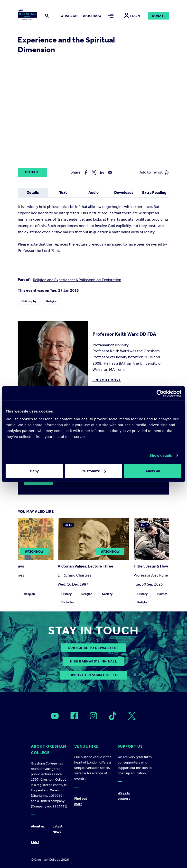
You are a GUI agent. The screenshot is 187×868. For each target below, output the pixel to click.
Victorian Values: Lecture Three (85, 566)
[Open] (55, 716)
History (66, 594)
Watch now (92, 16)
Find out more (107, 380)
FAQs (35, 842)
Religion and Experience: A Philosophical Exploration (77, 280)
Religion (52, 301)
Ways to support (124, 796)
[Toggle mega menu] (111, 16)
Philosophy (29, 301)
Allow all (153, 471)
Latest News (58, 829)
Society (107, 594)
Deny (34, 471)
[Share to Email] (110, 172)
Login (132, 16)
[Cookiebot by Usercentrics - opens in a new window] (160, 393)
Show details (161, 455)
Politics (162, 594)
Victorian (68, 602)
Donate (159, 16)
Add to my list (154, 172)
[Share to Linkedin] (102, 172)
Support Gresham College (93, 675)
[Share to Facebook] (86, 172)
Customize (94, 471)
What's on (69, 16)
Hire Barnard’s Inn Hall (93, 661)
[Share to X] (94, 172)
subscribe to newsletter (93, 648)
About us (38, 826)
